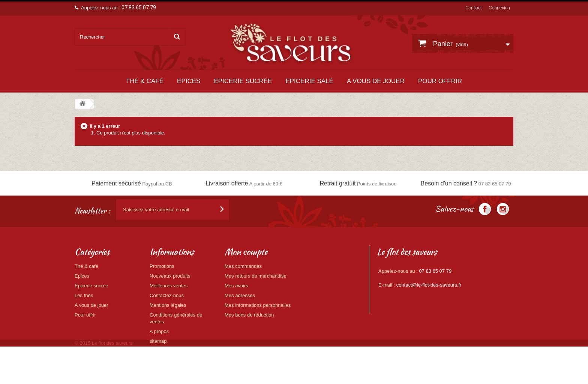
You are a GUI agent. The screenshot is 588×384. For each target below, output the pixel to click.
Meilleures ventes (169, 286)
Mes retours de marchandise (256, 276)
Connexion (499, 8)
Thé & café (145, 81)
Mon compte (246, 252)
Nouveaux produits (170, 276)
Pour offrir (440, 81)
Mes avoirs (236, 286)
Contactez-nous (167, 295)
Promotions (162, 266)
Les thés (84, 295)
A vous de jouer (376, 81)
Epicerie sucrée (243, 81)
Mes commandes (243, 266)
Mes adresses (240, 295)
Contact (474, 8)
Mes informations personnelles (258, 305)
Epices (189, 81)
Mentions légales (168, 305)
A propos (159, 331)
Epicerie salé (309, 81)
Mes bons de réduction (249, 315)
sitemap (158, 341)
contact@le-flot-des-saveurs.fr (429, 285)
